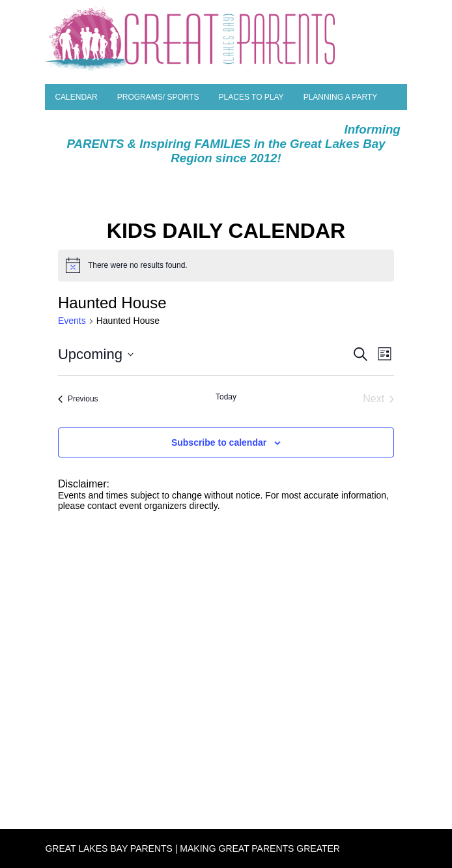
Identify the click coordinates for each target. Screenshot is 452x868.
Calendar (76, 97)
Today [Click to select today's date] (226, 397)
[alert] (226, 265)
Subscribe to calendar (219, 442)
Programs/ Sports (158, 97)
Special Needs (188, 123)
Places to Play (251, 97)
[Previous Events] (78, 399)
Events (72, 321)
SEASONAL (307, 123)
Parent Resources (96, 123)
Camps (252, 123)
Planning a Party (341, 97)
